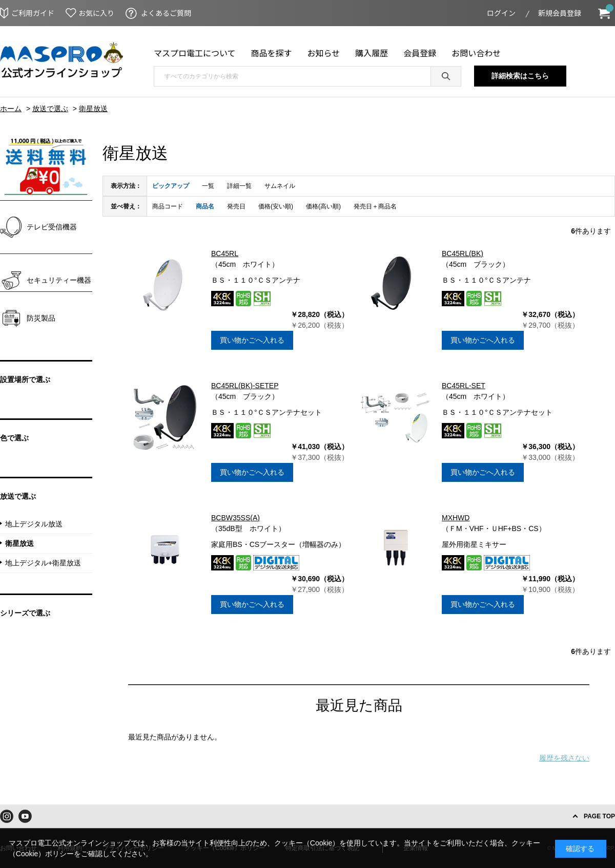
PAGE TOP (599, 816)
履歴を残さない (564, 758)
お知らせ (324, 53)
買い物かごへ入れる (252, 340)
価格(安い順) (276, 206)
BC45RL (225, 253)
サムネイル (280, 186)
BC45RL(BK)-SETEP (245, 386)
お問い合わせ (476, 53)
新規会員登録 (560, 13)
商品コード (168, 206)
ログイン (501, 13)
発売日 (236, 206)
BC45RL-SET (464, 386)
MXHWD (456, 518)
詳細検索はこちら (520, 76)
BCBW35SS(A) (235, 518)
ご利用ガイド (33, 13)
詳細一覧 (239, 186)
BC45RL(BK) (463, 253)
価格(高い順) (323, 206)
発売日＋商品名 (375, 206)
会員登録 (420, 53)
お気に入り (96, 13)
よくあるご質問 (166, 13)
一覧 (208, 186)
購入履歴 (372, 53)
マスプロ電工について (195, 53)
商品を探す (272, 53)
